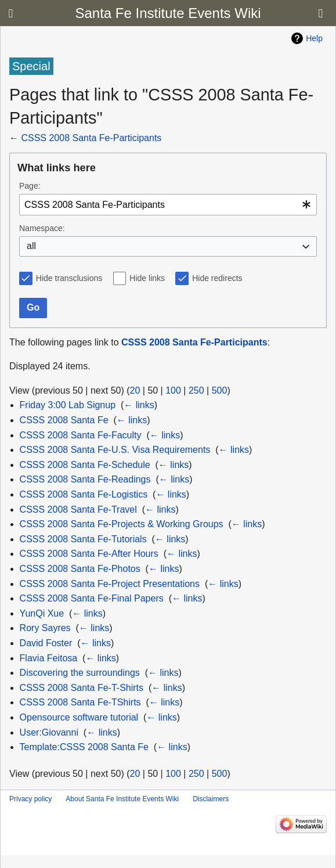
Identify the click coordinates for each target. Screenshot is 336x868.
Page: (30, 186)
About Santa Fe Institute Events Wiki (122, 799)
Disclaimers (211, 799)
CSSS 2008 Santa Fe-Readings (85, 479)
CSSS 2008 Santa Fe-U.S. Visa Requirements (115, 450)
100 (173, 390)
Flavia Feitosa (49, 658)
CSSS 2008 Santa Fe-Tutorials (83, 539)
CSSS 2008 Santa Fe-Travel (78, 509)
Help (314, 38)
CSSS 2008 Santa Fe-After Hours (89, 554)
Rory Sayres (45, 628)
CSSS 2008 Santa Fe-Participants (91, 138)
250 (196, 390)
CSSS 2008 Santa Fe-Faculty (81, 435)
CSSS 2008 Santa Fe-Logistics (84, 494)
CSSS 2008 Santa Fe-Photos (80, 569)
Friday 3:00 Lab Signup (68, 405)
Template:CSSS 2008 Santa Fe (84, 747)
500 (220, 390)
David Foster (46, 643)
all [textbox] (31, 246)
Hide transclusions (69, 278)
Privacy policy (30, 799)
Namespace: (42, 228)
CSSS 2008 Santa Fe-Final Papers (92, 598)
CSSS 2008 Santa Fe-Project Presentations (110, 584)
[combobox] (168, 205)
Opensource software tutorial (79, 717)
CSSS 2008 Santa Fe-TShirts (80, 702)
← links (139, 405)
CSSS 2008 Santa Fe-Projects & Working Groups (122, 524)
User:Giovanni (49, 732)
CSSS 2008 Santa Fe (64, 420)
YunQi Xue (42, 613)
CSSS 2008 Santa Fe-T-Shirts (82, 688)
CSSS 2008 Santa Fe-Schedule (85, 465)
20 (135, 390)
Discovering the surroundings (80, 673)
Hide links (147, 278)
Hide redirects (217, 278)
